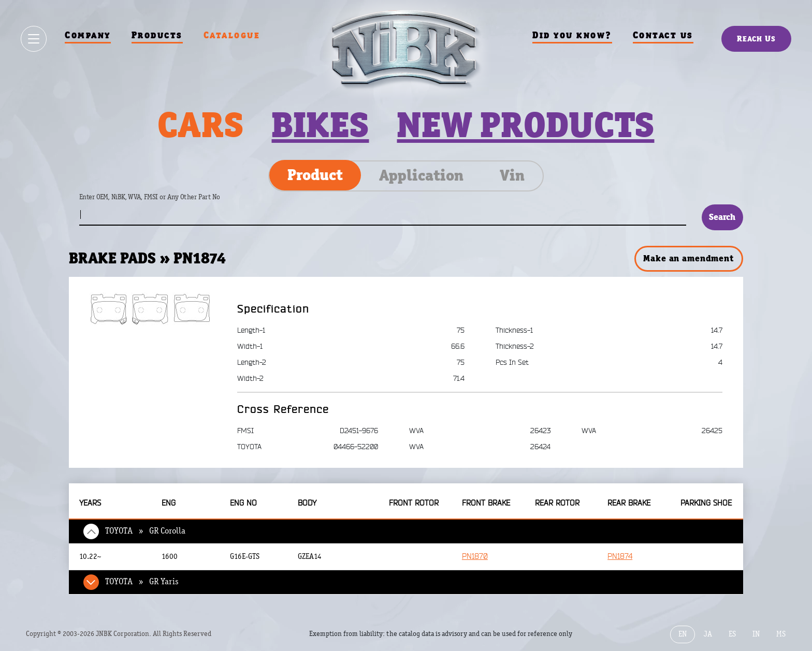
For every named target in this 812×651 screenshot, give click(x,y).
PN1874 (620, 557)
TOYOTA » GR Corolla (145, 531)
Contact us (663, 35)
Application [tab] (421, 175)
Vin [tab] (512, 175)
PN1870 (475, 557)
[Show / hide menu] (34, 39)
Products (157, 35)
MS (781, 634)
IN (756, 634)
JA (708, 634)
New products (525, 125)
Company (88, 35)
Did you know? (572, 35)
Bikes (320, 125)
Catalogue (232, 35)
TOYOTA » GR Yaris (142, 582)
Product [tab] (315, 175)
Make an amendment (688, 258)
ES (732, 634)
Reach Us (756, 39)
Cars (200, 125)
